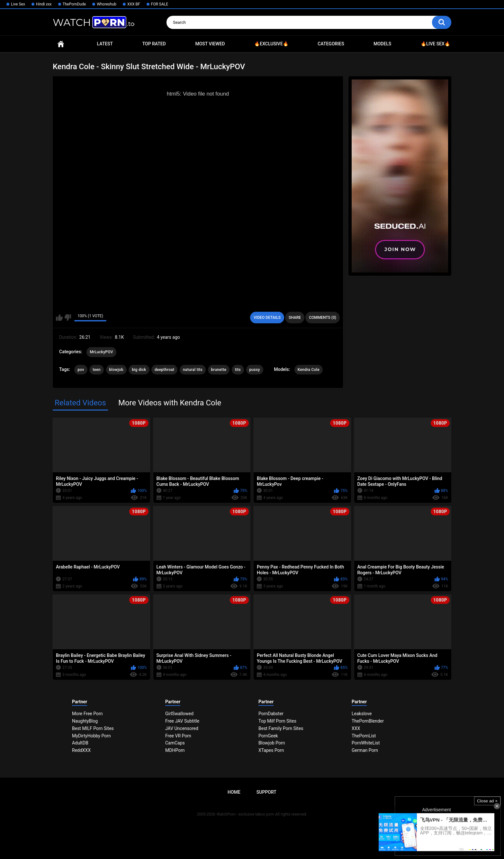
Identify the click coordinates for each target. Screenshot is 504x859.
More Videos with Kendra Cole (170, 403)
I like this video (59, 318)
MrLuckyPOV (101, 352)
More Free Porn (87, 714)
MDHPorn (175, 750)
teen (97, 370)
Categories (331, 44)
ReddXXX (81, 750)
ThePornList (364, 736)
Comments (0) (323, 318)
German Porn (365, 750)
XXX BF (134, 4)
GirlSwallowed (179, 714)
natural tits (193, 370)
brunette (219, 370)
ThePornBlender (368, 721)
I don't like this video (68, 318)
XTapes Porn (271, 750)
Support (266, 792)
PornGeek (268, 736)
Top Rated (154, 44)
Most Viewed (210, 44)
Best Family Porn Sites (281, 728)
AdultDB (80, 743)
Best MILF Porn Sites (93, 728)
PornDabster (271, 714)
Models (382, 44)
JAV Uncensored (182, 728)
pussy (255, 370)
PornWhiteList (366, 743)
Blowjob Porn (272, 743)
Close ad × (487, 801)
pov (81, 370)
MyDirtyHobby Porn (91, 736)
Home (61, 44)
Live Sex (18, 4)
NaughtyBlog (85, 721)
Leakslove (362, 714)
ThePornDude (74, 4)
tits (238, 370)
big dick (139, 370)
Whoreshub (107, 4)
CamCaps (175, 743)
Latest (105, 44)
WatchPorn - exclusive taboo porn (245, 814)
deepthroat (164, 370)
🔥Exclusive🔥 (271, 44)
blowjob (116, 370)
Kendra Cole (309, 370)
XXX (356, 728)
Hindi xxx (44, 4)
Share (295, 318)
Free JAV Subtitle (182, 721)
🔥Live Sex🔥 (435, 44)
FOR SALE (160, 4)
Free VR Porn (178, 736)
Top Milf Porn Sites (277, 721)
